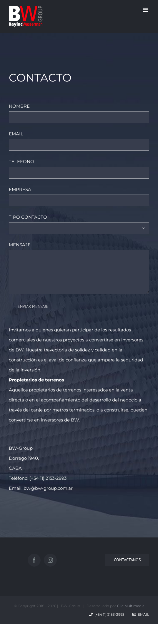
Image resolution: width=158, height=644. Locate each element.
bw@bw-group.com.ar (48, 488)
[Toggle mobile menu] (146, 10)
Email (141, 614)
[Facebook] (34, 560)
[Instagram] (50, 560)
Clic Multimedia (131, 606)
